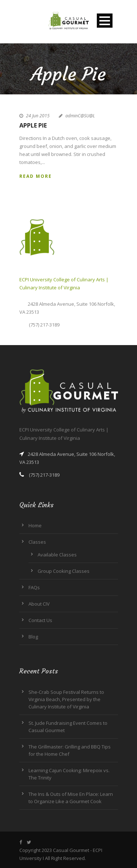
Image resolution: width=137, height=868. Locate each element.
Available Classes (57, 555)
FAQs (34, 587)
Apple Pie (33, 125)
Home (35, 525)
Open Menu (105, 21)
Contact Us (40, 620)
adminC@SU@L (80, 116)
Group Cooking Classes (64, 571)
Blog (33, 637)
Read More (36, 176)
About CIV (39, 604)
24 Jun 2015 (38, 116)
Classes (37, 542)
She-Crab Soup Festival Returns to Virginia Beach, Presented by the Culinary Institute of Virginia (66, 699)
